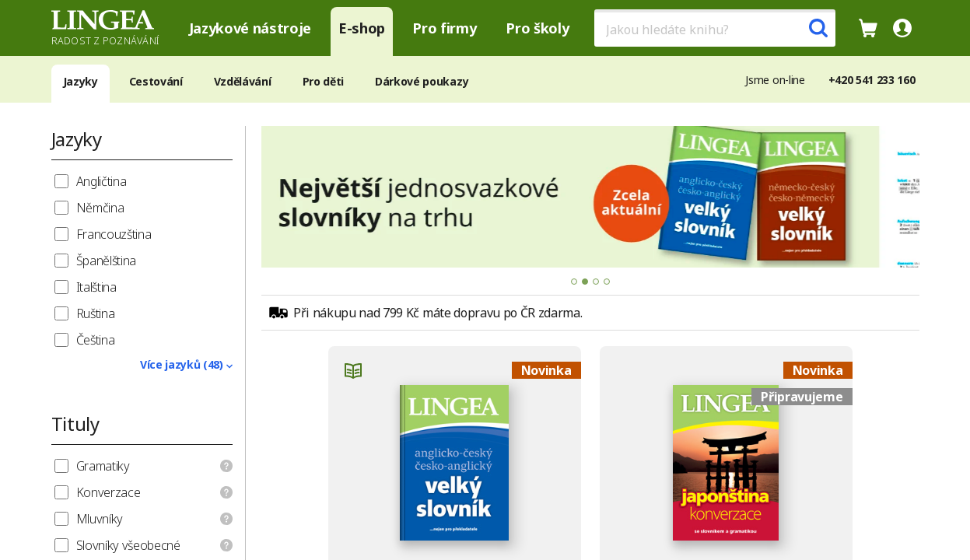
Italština (96, 287)
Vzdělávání (243, 81)
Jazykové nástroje (250, 28)
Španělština (106, 261)
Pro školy (537, 28)
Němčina (100, 208)
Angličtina (102, 181)
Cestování (156, 81)
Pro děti (323, 81)
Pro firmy (444, 28)
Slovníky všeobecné (128, 545)
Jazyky (81, 81)
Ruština (96, 313)
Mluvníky (100, 519)
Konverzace (109, 492)
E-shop (362, 28)
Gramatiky (103, 466)
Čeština (96, 340)
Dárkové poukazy (422, 81)
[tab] (574, 282)
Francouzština (114, 234)
